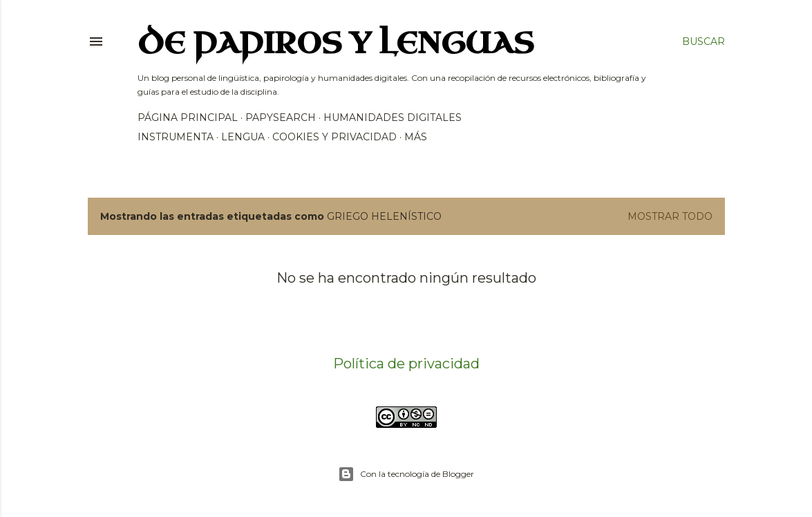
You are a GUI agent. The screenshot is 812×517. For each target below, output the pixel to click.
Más (416, 137)
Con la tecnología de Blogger (406, 474)
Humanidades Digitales (393, 117)
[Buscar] (704, 41)
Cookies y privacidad (334, 137)
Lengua (243, 137)
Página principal (188, 117)
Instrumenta (176, 137)
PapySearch (281, 117)
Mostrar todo (670, 216)
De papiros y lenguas (336, 44)
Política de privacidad (406, 364)
